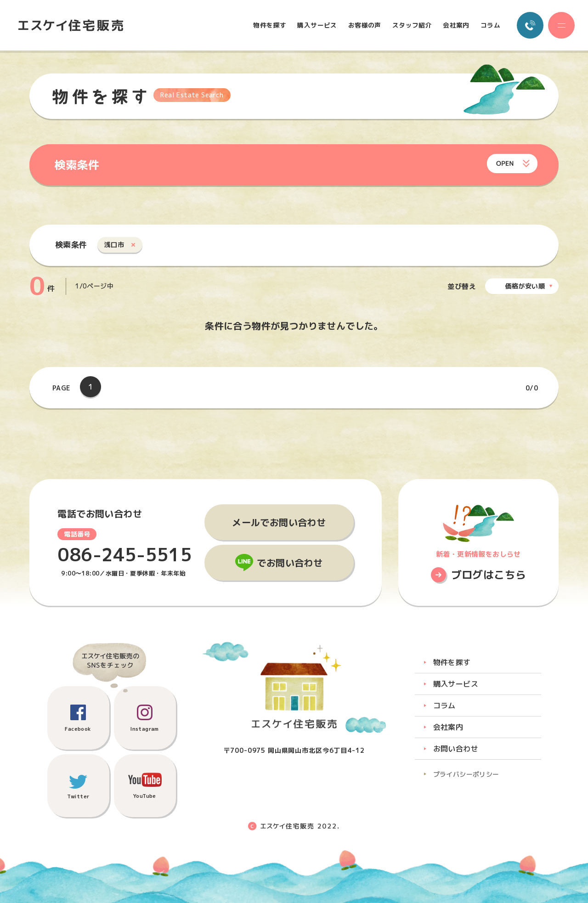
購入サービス (317, 25)
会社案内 (456, 25)
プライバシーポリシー (466, 774)
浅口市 (114, 245)
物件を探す (270, 25)
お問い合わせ (456, 749)
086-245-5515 (125, 555)
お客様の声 (365, 25)
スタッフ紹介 (412, 25)
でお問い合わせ (290, 563)
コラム (490, 25)
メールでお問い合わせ (279, 522)
